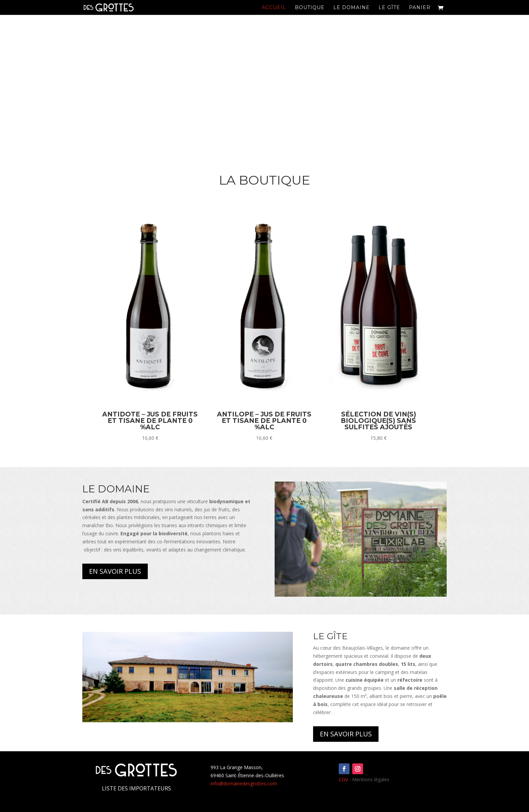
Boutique (310, 8)
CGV (343, 779)
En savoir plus (115, 571)
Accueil (274, 8)
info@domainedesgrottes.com (244, 783)
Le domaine (352, 8)
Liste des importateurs (136, 788)
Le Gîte (389, 8)
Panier (420, 8)
